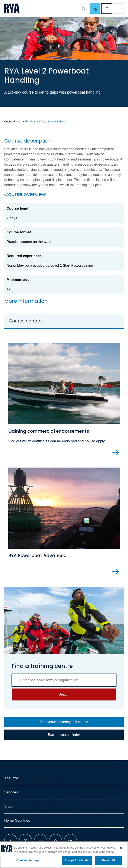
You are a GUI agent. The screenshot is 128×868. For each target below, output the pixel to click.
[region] (64, 855)
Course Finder (13, 122)
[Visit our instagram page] (55, 840)
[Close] (121, 848)
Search (64, 694)
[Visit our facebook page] (11, 840)
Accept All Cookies (77, 860)
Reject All (108, 860)
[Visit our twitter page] (26, 840)
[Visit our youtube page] (41, 840)
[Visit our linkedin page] (70, 840)
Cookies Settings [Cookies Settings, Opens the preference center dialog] (28, 860)
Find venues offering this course (64, 722)
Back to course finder (64, 735)
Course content (26, 321)
